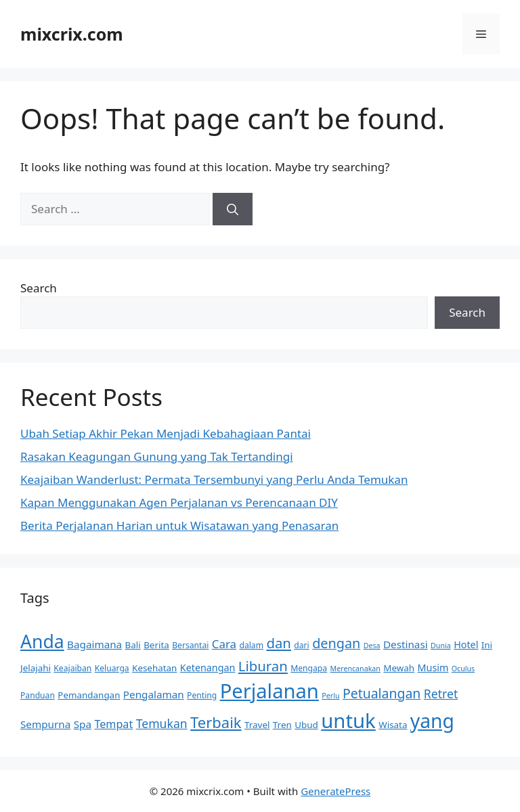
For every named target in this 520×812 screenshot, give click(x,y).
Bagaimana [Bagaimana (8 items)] (94, 644)
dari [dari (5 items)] (301, 645)
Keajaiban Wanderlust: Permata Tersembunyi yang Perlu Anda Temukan (214, 479)
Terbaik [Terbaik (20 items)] (216, 722)
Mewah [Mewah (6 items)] (399, 668)
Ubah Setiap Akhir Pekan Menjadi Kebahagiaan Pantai (166, 433)
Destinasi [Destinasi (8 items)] (406, 644)
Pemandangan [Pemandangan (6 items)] (89, 695)
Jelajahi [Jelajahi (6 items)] (36, 668)
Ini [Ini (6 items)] (487, 645)
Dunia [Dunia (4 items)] (441, 646)
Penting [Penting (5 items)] (202, 695)
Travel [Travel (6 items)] (257, 725)
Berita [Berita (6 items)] (156, 645)
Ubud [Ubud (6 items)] (306, 725)
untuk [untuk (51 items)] (348, 721)
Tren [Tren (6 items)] (282, 725)
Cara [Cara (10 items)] (224, 644)
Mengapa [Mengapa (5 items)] (309, 668)
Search (39, 288)
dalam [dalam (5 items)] (251, 645)
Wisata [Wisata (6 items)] (393, 725)
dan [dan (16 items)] (279, 643)
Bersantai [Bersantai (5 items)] (190, 645)
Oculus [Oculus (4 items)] (463, 669)
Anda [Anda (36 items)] (42, 641)
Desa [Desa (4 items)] (372, 646)
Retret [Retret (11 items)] (441, 694)
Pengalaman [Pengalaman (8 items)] (154, 694)
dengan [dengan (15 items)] (336, 643)
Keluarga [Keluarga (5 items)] (112, 668)
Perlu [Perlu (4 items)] (330, 696)
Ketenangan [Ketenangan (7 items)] (208, 668)
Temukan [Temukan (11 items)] (162, 723)
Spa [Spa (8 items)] (83, 724)
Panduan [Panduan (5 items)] (38, 695)
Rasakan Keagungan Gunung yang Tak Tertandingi (157, 456)
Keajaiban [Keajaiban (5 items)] (72, 668)
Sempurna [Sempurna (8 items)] (45, 724)
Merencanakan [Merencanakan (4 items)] (355, 669)
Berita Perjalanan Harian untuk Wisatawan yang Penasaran (179, 525)
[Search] (233, 209)
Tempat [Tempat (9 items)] (113, 724)
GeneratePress (335, 791)
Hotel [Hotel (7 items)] (466, 645)
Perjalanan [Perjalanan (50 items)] (269, 691)
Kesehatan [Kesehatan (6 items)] (154, 668)
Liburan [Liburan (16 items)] (263, 666)
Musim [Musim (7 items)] (433, 668)
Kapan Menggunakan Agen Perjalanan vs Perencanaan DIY (179, 502)
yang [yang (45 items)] (432, 721)
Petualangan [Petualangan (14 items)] (382, 693)
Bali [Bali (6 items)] (133, 645)
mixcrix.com (72, 34)
